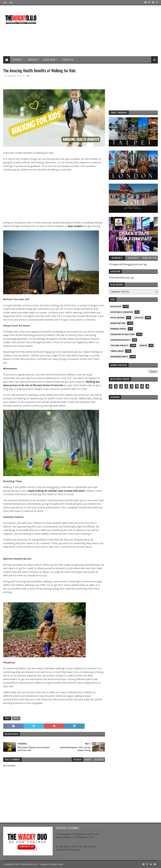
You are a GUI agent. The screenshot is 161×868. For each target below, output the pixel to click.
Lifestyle (139, 318)
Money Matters (118, 323)
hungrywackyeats (119, 357)
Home (5, 2)
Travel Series (117, 351)
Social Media (49, 59)
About (11, 2)
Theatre (143, 346)
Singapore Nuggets (120, 340)
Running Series (118, 329)
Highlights (33, 59)
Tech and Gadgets (119, 346)
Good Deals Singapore (122, 312)
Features (16, 59)
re (133, 421)
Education (116, 307)
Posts (16, 718)
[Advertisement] (100, 31)
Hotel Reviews (117, 318)
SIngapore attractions (122, 334)
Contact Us (68, 59)
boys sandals (75, 226)
